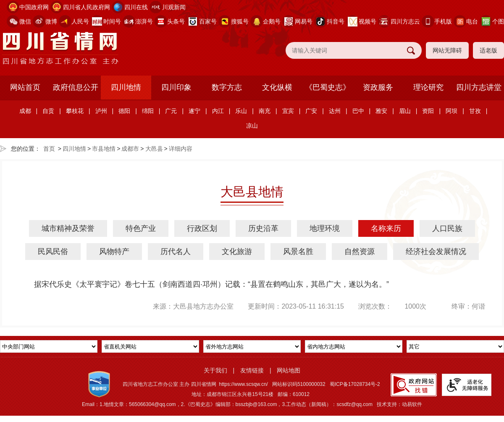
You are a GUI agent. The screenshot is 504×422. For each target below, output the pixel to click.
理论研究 (428, 87)
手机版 (443, 21)
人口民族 (447, 228)
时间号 (112, 21)
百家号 (208, 21)
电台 (472, 21)
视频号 (367, 21)
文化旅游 (237, 252)
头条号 (176, 21)
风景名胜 (298, 252)
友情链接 (252, 370)
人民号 (80, 21)
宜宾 (288, 111)
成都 (25, 111)
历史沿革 (263, 228)
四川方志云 (405, 21)
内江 (218, 111)
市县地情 (104, 149)
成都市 (130, 149)
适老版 (488, 50)
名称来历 (386, 228)
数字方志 (227, 87)
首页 (49, 149)
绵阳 (148, 111)
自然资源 (360, 252)
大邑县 (154, 149)
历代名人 (176, 252)
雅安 (381, 111)
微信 (25, 21)
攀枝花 (75, 111)
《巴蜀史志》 (328, 87)
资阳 (428, 111)
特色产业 (141, 228)
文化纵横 (277, 87)
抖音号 (336, 21)
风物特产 (114, 252)
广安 (311, 111)
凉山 (252, 126)
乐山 (241, 111)
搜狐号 (240, 21)
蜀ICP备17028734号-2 (355, 384)
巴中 (358, 111)
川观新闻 (174, 7)
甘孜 (475, 111)
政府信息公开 (76, 87)
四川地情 (126, 87)
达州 (335, 111)
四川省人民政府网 (87, 7)
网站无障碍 (447, 50)
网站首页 (25, 87)
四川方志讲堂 (479, 87)
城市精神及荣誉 (68, 228)
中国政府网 (34, 7)
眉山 (405, 111)
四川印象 (176, 87)
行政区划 (202, 228)
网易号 (304, 21)
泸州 (101, 111)
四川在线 (136, 7)
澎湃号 (144, 21)
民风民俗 (53, 252)
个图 (498, 21)
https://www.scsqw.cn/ (243, 384)
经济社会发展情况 (436, 252)
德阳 (124, 111)
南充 (265, 111)
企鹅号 (272, 21)
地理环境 (325, 228)
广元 (171, 111)
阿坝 (451, 111)
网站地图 (289, 370)
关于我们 (215, 370)
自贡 (48, 111)
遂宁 (194, 111)
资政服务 (378, 87)
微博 (51, 21)
